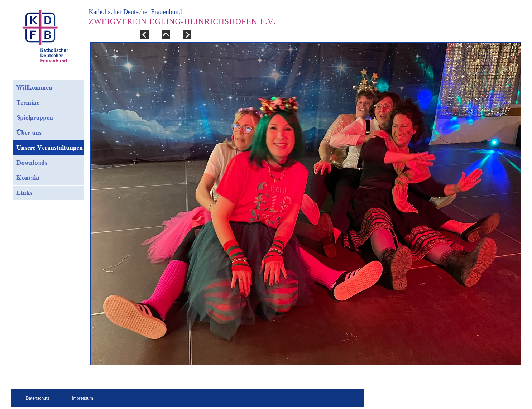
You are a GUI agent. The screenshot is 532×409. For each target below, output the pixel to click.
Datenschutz (38, 398)
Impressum (83, 398)
